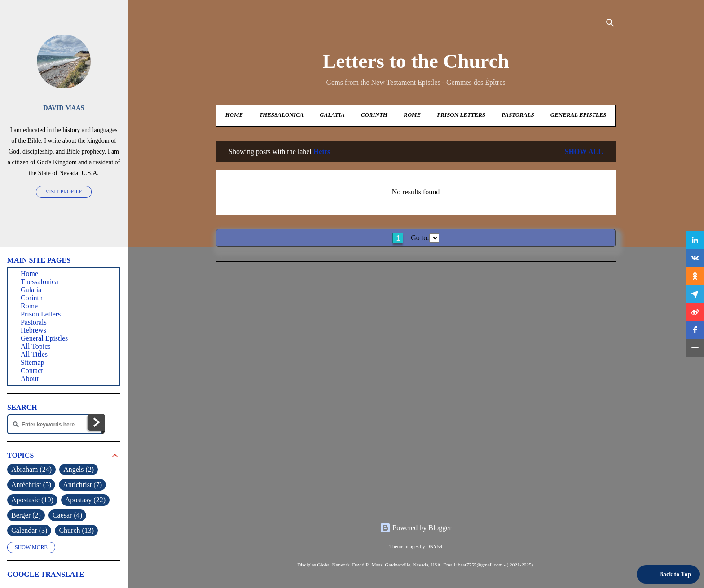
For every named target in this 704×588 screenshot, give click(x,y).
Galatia (332, 115)
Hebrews (33, 330)
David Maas (64, 108)
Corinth (374, 115)
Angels (79, 470)
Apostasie (32, 500)
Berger (26, 515)
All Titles (34, 354)
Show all (584, 151)
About (30, 379)
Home (234, 115)
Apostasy (85, 500)
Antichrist (82, 485)
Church (76, 531)
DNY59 (434, 546)
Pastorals (518, 115)
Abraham (31, 470)
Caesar (67, 515)
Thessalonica (281, 115)
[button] (695, 240)
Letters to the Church (416, 61)
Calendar (29, 531)
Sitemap (32, 362)
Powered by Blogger (416, 528)
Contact (32, 371)
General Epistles (579, 115)
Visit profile (64, 192)
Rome (412, 115)
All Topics (36, 346)
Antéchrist (31, 485)
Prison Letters (461, 115)
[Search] (610, 24)
